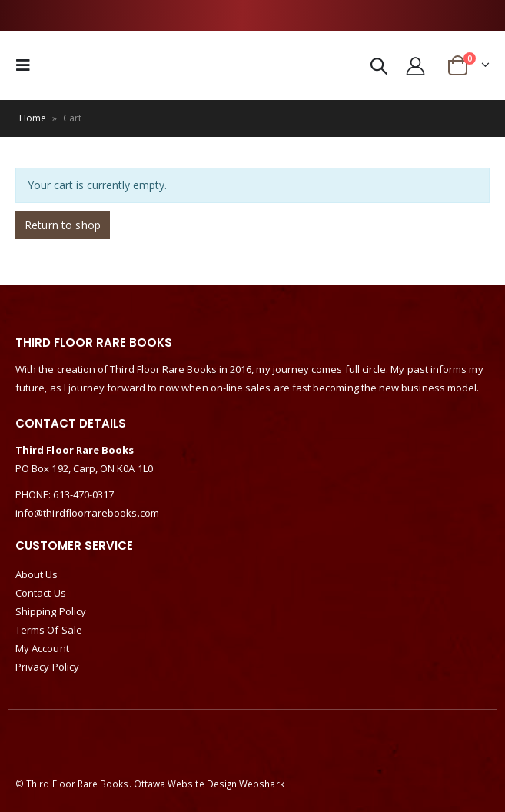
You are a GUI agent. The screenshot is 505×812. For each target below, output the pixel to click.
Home (33, 118)
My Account (42, 648)
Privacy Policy (47, 667)
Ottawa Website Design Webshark (209, 784)
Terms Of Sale (49, 630)
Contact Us (41, 593)
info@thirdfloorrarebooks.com (87, 513)
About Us (37, 574)
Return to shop (63, 225)
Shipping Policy (51, 611)
